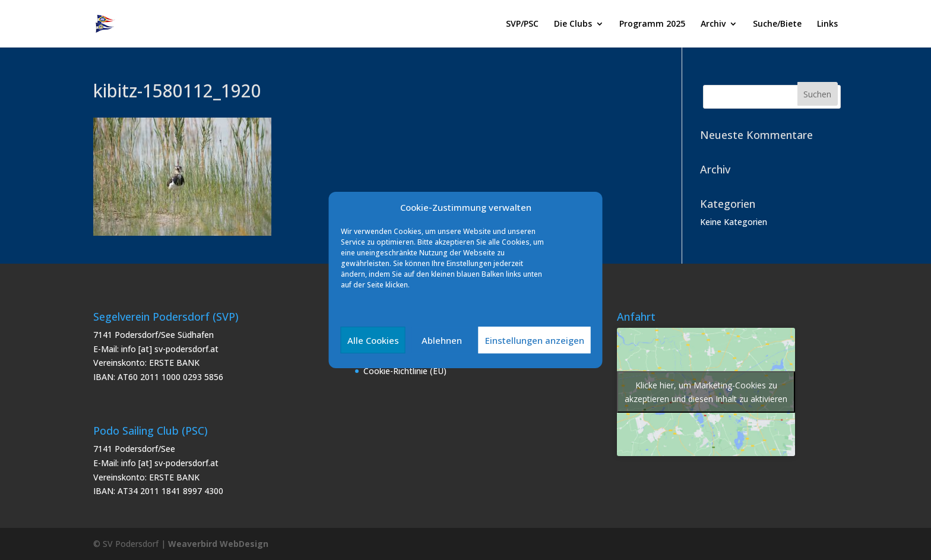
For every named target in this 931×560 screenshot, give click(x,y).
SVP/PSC (522, 24)
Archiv (713, 24)
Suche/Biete (777, 24)
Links (827, 24)
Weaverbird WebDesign (218, 544)
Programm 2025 (652, 24)
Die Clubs (573, 24)
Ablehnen (442, 340)
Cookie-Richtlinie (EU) (405, 371)
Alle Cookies (373, 340)
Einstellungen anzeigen (535, 340)
